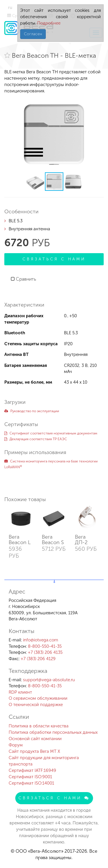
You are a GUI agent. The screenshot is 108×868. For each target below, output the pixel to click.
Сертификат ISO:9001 (30, 777)
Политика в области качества (39, 726)
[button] (98, 102)
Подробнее (48, 23)
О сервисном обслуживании (38, 698)
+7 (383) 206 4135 (45, 652)
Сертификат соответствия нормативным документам (51, 433)
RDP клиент (20, 692)
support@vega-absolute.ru (49, 680)
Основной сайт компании (35, 739)
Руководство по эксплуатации (32, 411)
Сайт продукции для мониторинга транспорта (44, 761)
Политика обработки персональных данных (53, 732)
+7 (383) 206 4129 (38, 659)
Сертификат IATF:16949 (32, 770)
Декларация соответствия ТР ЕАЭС (36, 439)
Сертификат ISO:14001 (31, 783)
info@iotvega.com (41, 640)
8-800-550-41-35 (45, 646)
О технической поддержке (36, 705)
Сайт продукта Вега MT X (34, 751)
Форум (16, 745)
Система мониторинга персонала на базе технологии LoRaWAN (51, 464)
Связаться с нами (54, 259)
